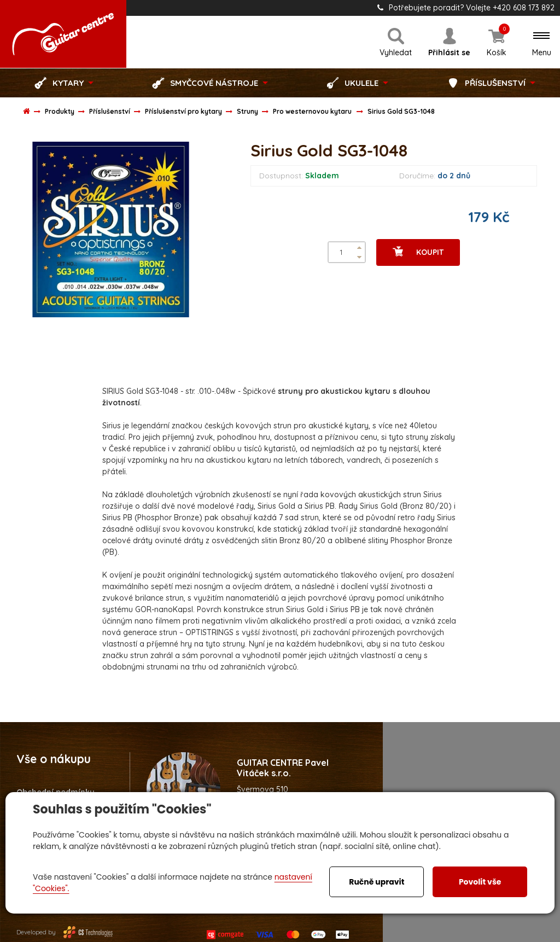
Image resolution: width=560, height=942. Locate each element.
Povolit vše (480, 882)
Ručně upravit (377, 882)
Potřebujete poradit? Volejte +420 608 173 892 (466, 8)
